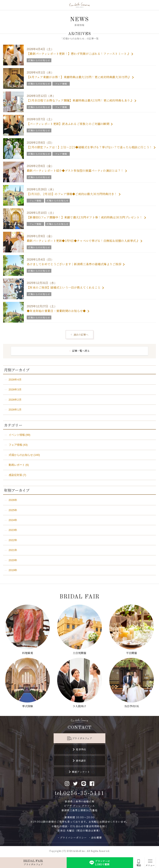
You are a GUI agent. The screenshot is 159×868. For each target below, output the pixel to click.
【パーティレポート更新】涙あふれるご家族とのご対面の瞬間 (68, 124)
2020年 (13, 560)
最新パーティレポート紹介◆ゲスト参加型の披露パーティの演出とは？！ (75, 170)
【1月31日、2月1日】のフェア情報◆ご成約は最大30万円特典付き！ (72, 194)
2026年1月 (15, 410)
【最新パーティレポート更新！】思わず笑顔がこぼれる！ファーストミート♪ (78, 54)
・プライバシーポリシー (72, 837)
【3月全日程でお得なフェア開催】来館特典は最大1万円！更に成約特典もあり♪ (80, 100)
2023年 (13, 530)
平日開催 (131, 653)
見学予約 (81, 749)
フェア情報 (15, 445)
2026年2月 (15, 400)
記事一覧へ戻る (81, 351)
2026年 (13, 500)
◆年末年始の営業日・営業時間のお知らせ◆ (56, 311)
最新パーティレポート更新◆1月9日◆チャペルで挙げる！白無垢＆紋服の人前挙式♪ (83, 241)
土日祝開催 (79, 653)
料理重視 (28, 653)
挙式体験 (28, 706)
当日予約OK (132, 706)
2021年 (13, 550)
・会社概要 (95, 837)
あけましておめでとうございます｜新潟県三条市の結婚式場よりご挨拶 (74, 264)
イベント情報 (17, 435)
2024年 (13, 520)
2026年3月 (15, 390)
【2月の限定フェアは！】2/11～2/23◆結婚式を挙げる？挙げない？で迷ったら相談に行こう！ (89, 147)
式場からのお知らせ (21, 455)
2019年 (13, 570)
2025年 (13, 510)
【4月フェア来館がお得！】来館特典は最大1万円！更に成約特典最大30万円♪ (79, 77)
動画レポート (17, 465)
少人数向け (79, 706)
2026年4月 (15, 380)
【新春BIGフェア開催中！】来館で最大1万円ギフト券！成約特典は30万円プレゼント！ (85, 217)
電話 (139, 865)
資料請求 (81, 761)
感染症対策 (15, 475)
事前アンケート (81, 772)
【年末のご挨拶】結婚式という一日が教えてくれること (64, 287)
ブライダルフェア (82, 738)
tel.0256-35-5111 (80, 793)
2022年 (13, 540)
